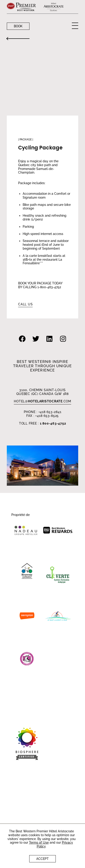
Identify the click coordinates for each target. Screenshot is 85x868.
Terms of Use (39, 842)
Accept (42, 859)
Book (18, 26)
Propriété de (21, 515)
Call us (25, 304)
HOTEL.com (42, 401)
